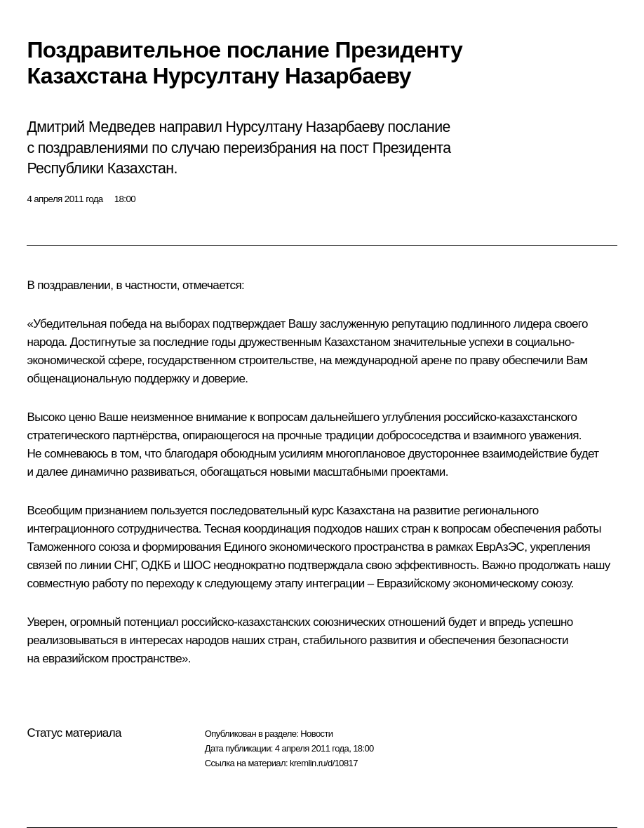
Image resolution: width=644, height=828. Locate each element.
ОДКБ (156, 565)
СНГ (125, 565)
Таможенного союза (78, 547)
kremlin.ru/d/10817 (324, 763)
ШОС (197, 565)
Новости (316, 734)
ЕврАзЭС (500, 547)
